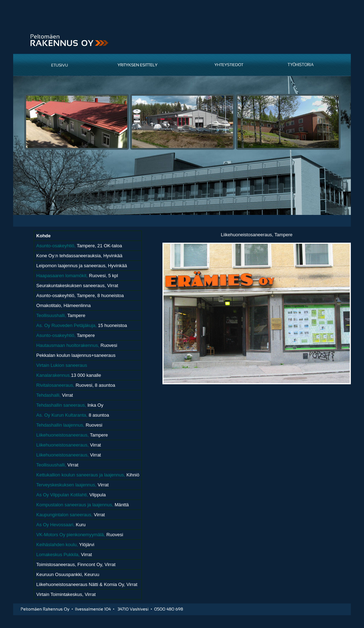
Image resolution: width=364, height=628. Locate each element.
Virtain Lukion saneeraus (62, 365)
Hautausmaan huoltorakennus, (68, 345)
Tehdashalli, (49, 395)
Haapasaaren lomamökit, (62, 276)
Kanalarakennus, (54, 375)
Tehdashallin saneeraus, (61, 405)
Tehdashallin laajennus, (61, 425)
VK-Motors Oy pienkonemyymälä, (71, 535)
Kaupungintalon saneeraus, (65, 515)
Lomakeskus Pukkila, (59, 555)
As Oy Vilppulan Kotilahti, (62, 495)
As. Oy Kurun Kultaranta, (62, 415)
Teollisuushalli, (51, 315)
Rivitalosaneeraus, (55, 385)
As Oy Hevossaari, (55, 525)
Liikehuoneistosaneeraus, (63, 435)
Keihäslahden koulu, (57, 545)
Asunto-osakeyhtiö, (56, 246)
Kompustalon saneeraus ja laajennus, (75, 505)
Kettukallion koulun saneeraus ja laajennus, (81, 475)
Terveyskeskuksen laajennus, (66, 485)
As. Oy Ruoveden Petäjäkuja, (66, 325)
